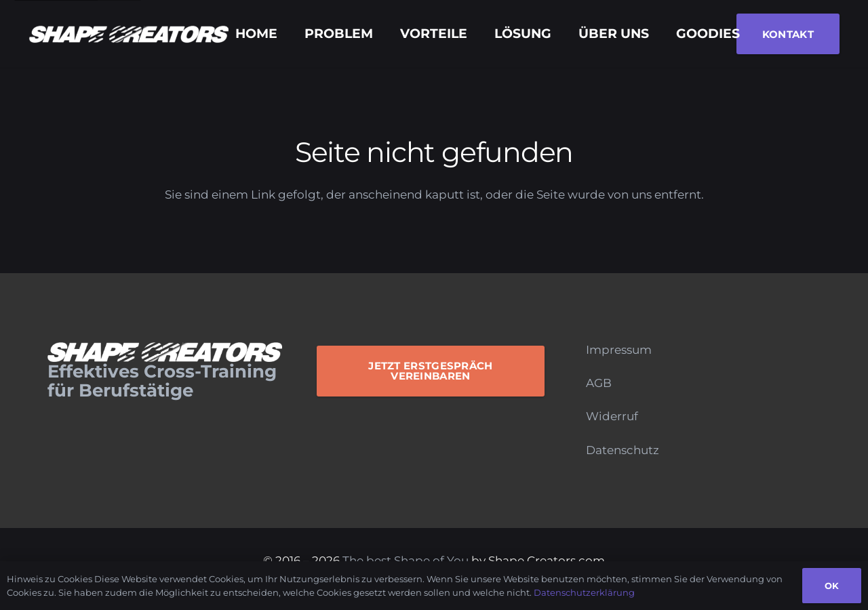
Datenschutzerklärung (584, 592)
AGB (599, 383)
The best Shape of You (406, 561)
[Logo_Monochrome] (129, 34)
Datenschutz (623, 450)
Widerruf (612, 416)
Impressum (619, 350)
